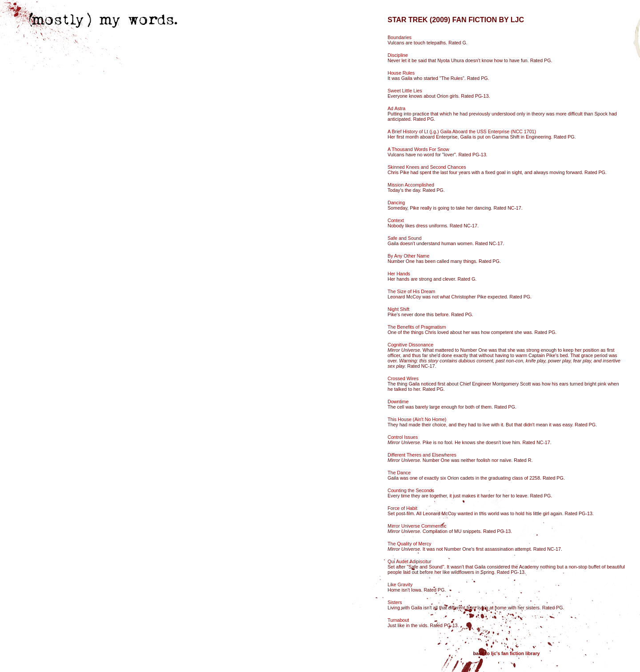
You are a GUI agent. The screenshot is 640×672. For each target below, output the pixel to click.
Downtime (398, 402)
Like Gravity (400, 585)
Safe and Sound (404, 238)
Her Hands (399, 274)
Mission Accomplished (411, 185)
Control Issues (403, 437)
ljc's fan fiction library (516, 653)
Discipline (398, 55)
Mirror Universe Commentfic (417, 526)
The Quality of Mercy (409, 544)
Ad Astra (396, 108)
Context (396, 220)
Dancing (396, 203)
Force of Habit (402, 508)
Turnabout (398, 620)
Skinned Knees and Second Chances (427, 167)
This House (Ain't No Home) (417, 419)
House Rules (401, 73)
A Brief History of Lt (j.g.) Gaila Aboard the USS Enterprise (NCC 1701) (462, 131)
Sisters (395, 602)
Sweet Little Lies (405, 91)
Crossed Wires (403, 378)
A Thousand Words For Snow (418, 149)
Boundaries (400, 37)
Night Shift (398, 309)
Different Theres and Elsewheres (422, 455)
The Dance (399, 473)
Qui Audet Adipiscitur (409, 561)
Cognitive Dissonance (410, 345)
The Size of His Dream (411, 291)
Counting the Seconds (411, 490)
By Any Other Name (408, 256)
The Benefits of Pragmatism (417, 327)
